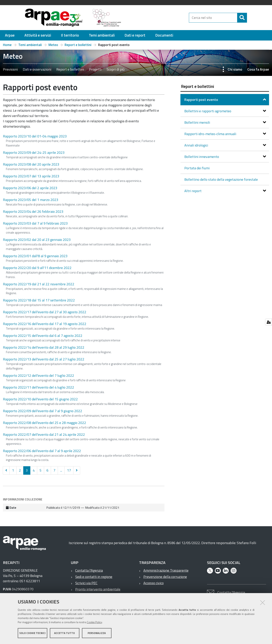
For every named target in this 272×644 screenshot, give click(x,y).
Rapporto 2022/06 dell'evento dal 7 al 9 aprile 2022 (42, 451)
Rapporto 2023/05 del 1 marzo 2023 (31, 200)
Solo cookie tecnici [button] (32, 634)
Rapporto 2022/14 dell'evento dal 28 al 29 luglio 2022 (44, 347)
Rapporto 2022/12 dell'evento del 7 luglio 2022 (39, 375)
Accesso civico (154, 583)
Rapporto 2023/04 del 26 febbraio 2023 (33, 211)
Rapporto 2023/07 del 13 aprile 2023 (31, 176)
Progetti (95, 69)
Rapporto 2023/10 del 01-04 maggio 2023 (35, 136)
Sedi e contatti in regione (94, 577)
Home (7, 45)
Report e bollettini (78, 45)
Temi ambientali (30, 45)
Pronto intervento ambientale (98, 589)
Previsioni (10, 69)
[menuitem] (10, 35)
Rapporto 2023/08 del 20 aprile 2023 (31, 164)
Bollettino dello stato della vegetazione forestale (221, 179)
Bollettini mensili (198, 122)
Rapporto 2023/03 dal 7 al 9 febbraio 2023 (35, 223)
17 (69, 470)
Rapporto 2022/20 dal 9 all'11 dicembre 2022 (37, 268)
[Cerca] (250, 18)
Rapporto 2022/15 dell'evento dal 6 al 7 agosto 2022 (43, 336)
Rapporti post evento (202, 100)
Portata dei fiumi (197, 168)
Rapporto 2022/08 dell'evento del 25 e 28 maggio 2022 (45, 423)
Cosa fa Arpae (258, 69)
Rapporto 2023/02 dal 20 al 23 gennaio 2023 (37, 240)
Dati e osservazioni (37, 69)
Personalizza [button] (97, 634)
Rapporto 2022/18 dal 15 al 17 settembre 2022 (39, 300)
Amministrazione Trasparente (166, 570)
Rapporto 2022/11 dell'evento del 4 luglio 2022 (39, 387)
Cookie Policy (94, 623)
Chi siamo (235, 69)
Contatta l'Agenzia (89, 570)
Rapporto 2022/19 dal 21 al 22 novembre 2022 (39, 284)
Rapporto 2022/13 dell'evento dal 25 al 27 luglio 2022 (44, 359)
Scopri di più (116, 69)
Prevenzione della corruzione (165, 577)
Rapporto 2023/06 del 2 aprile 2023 (30, 188)
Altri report (193, 191)
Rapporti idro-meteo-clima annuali (211, 134)
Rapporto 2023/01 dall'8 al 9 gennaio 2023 (35, 256)
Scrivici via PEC (86, 583)
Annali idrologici (197, 145)
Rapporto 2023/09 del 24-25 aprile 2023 (34, 152)
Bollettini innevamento (202, 157)
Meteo (53, 45)
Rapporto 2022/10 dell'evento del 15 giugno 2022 (40, 399)
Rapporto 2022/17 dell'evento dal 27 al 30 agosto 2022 (45, 312)
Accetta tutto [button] (65, 634)
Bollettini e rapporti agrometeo (208, 111)
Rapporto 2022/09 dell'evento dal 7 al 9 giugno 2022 (43, 411)
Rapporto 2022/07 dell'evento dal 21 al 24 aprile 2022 (44, 434)
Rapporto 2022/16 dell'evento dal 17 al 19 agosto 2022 (45, 324)
